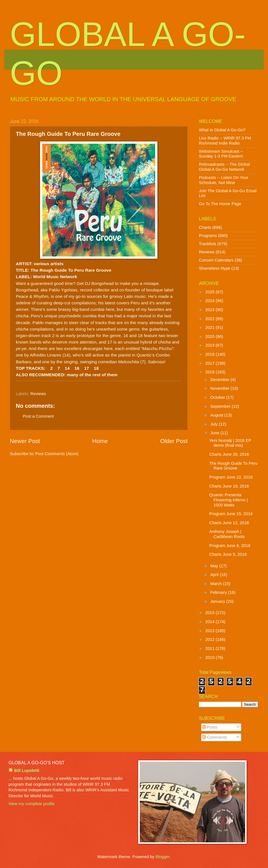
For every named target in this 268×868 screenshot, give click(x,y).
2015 (211, 613)
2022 (211, 319)
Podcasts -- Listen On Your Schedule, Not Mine (224, 180)
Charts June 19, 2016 (229, 486)
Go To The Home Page (220, 204)
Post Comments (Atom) (57, 454)
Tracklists (208, 244)
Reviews (38, 394)
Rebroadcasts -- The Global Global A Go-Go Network (224, 167)
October (218, 397)
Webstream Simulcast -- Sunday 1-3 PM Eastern (221, 154)
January (218, 601)
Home (100, 441)
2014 (211, 622)
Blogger (162, 857)
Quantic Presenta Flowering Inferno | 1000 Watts (229, 500)
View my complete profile (31, 804)
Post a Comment (38, 416)
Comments (215, 737)
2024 (211, 301)
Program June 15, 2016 (231, 514)
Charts (205, 227)
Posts (210, 727)
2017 (211, 363)
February (219, 592)
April (215, 575)
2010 (211, 657)
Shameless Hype (215, 268)
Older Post (174, 441)
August (217, 415)
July (214, 424)
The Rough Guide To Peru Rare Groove (233, 466)
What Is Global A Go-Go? (222, 130)
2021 (211, 327)
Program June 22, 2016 (231, 477)
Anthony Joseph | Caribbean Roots (227, 534)
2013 (211, 631)
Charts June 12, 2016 (229, 523)
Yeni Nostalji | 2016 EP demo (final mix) (230, 443)
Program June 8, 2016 (230, 546)
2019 (211, 345)
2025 (211, 292)
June (215, 433)
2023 (211, 310)
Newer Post (25, 441)
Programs (208, 236)
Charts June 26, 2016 (229, 454)
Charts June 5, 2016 (228, 554)
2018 (211, 354)
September (221, 406)
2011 (211, 648)
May (215, 566)
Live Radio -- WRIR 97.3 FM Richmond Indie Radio (225, 141)
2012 (211, 639)
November (220, 388)
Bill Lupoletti (27, 770)
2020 (211, 336)
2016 (211, 372)
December (220, 380)
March (217, 584)
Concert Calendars (216, 260)
